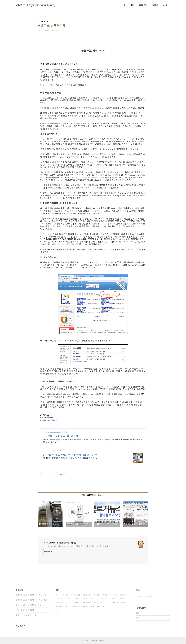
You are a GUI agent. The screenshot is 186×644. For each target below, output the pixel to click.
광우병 (103, 602)
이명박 (66, 595)
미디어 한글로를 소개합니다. (26, 610)
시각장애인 (76, 595)
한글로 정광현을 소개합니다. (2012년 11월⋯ (32, 595)
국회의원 (114, 595)
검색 (168, 597)
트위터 (68, 599)
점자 (69, 606)
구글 (95, 602)
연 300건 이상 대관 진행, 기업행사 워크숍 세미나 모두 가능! (70, 458)
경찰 (68, 602)
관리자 (102, 641)
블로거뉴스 (96, 606)
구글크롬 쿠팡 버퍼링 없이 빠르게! (61, 436)
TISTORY (94, 641)
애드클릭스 (86, 602)
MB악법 (60, 602)
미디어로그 (143, 5)
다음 (105, 606)
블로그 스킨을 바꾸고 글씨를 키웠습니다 (30, 605)
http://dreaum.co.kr (50, 451)
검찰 (86, 599)
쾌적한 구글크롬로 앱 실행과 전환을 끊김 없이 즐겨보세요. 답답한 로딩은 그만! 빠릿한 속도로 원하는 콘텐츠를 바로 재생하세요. (93, 441)
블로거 (122, 599)
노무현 (93, 599)
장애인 (59, 599)
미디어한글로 (114, 602)
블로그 (123, 595)
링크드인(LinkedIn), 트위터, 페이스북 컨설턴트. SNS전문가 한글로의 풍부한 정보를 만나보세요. (76, 546)
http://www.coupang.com (53, 432)
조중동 (76, 602)
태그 (132, 5)
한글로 (86, 606)
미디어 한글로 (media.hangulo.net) (36, 5)
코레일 (105, 595)
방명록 (165, 5)
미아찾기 (103, 599)
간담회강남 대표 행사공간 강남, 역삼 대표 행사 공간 (70, 455)
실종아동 (87, 595)
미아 (59, 595)
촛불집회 (60, 606)
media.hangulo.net (49, 420)
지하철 (96, 595)
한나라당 (113, 599)
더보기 (58, 611)
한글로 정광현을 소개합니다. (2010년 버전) (31, 600)
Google (77, 606)
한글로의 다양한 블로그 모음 (26, 615)
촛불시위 (77, 599)
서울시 (125, 602)
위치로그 (155, 5)
